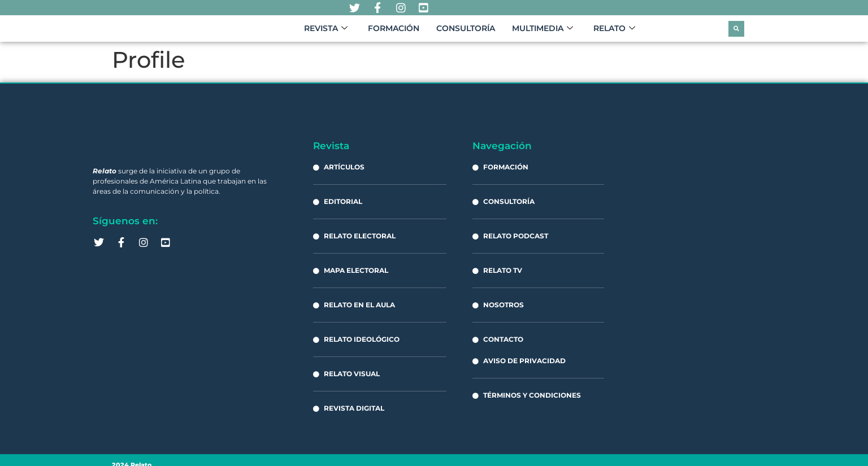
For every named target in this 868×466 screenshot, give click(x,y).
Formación (394, 33)
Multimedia (542, 33)
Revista (326, 33)
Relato (614, 33)
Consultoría (466, 33)
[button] (736, 33)
